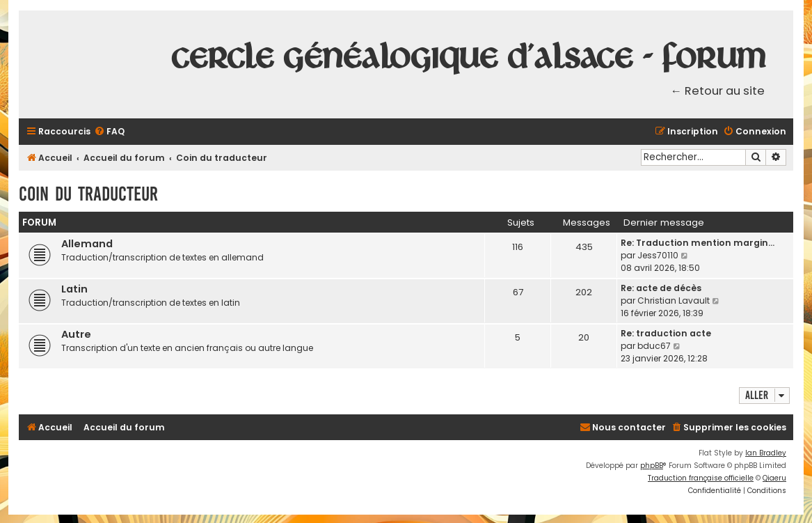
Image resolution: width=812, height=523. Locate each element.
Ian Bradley (766, 453)
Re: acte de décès (661, 288)
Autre (76, 334)
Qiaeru (774, 478)
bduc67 (654, 346)
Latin (74, 289)
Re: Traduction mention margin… (698, 243)
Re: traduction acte (666, 333)
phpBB (652, 466)
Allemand (87, 244)
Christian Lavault (674, 300)
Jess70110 (658, 255)
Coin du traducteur (88, 194)
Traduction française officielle (701, 478)
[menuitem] (109, 132)
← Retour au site (718, 91)
